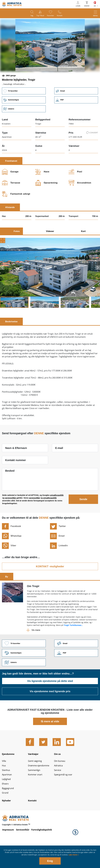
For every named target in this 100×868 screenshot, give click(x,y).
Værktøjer (34, 773)
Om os (58, 773)
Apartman (7, 796)
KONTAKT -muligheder (50, 584)
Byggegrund (9, 810)
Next (98, 286)
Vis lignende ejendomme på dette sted (50, 700)
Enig (50, 861)
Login (78, 6)
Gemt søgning (36, 781)
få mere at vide (50, 740)
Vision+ (87, 6)
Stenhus (6, 791)
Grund (5, 815)
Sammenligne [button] (24, 118)
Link (76, 118)
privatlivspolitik (57, 513)
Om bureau (60, 781)
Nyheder (7, 823)
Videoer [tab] (50, 249)
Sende (83, 517)
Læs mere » (73, 855)
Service (58, 791)
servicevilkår (11, 516)
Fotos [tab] (17, 249)
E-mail (59, 466)
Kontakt (61, 16)
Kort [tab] (83, 249)
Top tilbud (40, 16)
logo (12, 4)
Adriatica (59, 786)
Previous (2, 286)
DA (95, 6)
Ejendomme (9, 773)
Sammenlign (35, 791)
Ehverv (6, 806)
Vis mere (36, 648)
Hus (4, 786)
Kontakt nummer (16, 478)
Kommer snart (36, 796)
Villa (4, 781)
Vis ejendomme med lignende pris (50, 710)
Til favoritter (24, 109)
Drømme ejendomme (40, 786)
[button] (31, 80)
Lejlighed (7, 801)
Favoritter (51, 16)
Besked (10, 489)
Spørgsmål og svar (64, 796)
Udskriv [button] (24, 127)
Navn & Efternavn (16, 466)
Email (76, 109)
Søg (30, 16)
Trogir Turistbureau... (73, 643)
